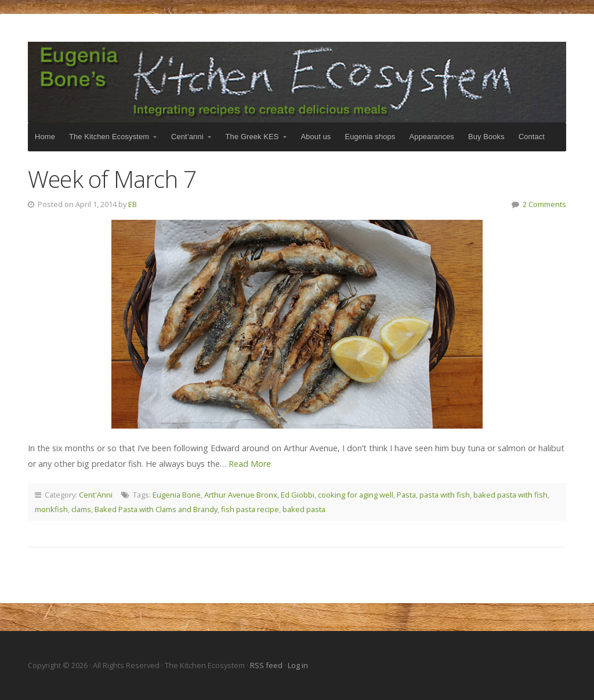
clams (81, 509)
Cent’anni (187, 137)
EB (133, 204)
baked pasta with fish (510, 495)
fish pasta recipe (250, 509)
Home (45, 137)
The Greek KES (252, 137)
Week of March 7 (112, 179)
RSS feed (267, 665)
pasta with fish (445, 495)
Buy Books (486, 137)
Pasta (406, 495)
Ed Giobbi (298, 495)
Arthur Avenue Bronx (241, 495)
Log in (298, 665)
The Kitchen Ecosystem (297, 82)
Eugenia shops (370, 137)
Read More (250, 464)
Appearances (431, 137)
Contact (532, 137)
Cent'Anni (96, 495)
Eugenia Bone (177, 495)
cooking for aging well (356, 495)
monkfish (51, 509)
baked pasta (304, 509)
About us (316, 137)
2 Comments (544, 204)
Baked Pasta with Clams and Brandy (156, 509)
